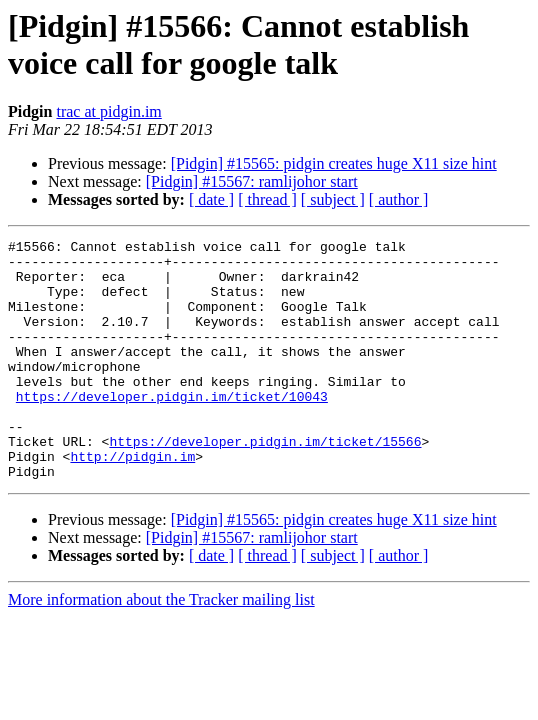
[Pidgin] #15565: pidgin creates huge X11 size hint (334, 163)
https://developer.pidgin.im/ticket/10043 (172, 429)
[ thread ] (267, 199)
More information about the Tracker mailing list (161, 647)
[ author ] (399, 199)
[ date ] (211, 199)
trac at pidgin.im (108, 111)
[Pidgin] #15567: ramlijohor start (252, 181)
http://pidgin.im (132, 501)
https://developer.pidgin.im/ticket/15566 (265, 483)
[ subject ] (333, 199)
